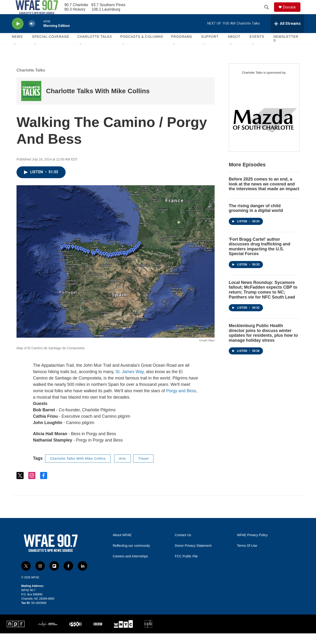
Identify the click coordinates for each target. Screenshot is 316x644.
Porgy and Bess (181, 401)
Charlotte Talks (31, 81)
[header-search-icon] (269, 13)
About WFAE (122, 546)
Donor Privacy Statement (193, 556)
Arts (123, 469)
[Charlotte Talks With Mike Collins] (31, 102)
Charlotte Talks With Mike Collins (98, 102)
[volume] (32, 34)
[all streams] (287, 34)
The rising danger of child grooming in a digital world (256, 219)
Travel (143, 469)
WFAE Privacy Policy (252, 546)
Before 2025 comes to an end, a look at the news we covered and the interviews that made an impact (264, 195)
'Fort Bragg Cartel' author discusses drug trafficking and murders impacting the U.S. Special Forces (260, 257)
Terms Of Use (247, 556)
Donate (292, 12)
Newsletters (286, 49)
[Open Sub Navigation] (15, 55)
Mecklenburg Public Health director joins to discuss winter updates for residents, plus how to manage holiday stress (263, 344)
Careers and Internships (130, 567)
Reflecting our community (131, 556)
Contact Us (183, 546)
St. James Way (130, 382)
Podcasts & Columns (142, 47)
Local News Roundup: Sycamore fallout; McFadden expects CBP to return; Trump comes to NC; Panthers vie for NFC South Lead (263, 300)
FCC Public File (186, 567)
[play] (18, 34)
